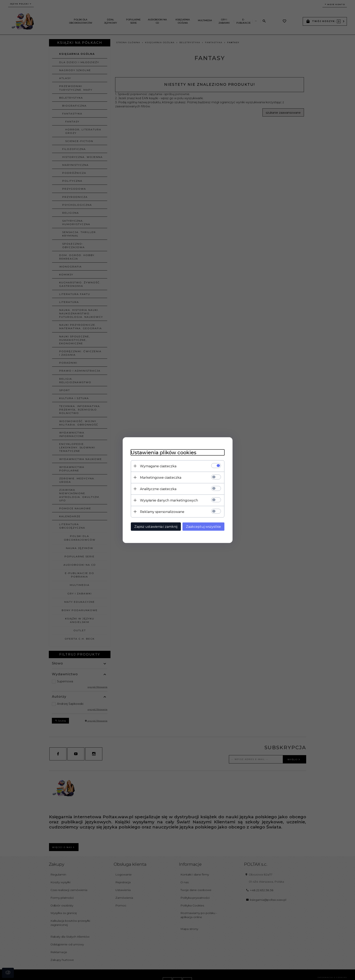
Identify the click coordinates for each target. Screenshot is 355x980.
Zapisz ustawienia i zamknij (156, 526)
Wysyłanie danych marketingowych (169, 500)
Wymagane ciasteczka (158, 466)
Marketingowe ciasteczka (161, 477)
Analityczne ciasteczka (158, 489)
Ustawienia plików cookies (164, 452)
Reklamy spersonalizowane (162, 512)
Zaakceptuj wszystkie (203, 526)
